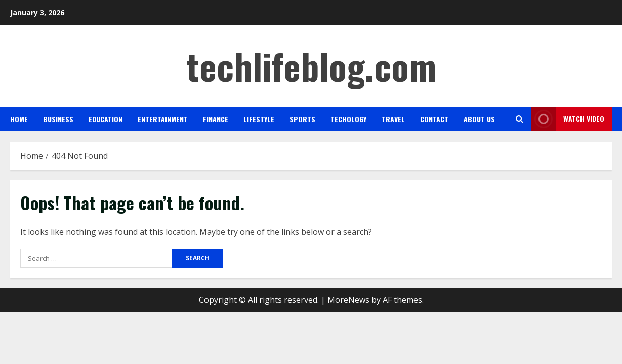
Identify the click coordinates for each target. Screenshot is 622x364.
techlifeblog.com (311, 65)
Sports (302, 119)
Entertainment (163, 119)
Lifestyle (259, 119)
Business (58, 119)
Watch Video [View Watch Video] (568, 119)
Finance (216, 119)
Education (106, 119)
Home (19, 119)
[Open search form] (520, 119)
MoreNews (348, 300)
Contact (434, 119)
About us (479, 119)
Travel (393, 119)
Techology (348, 119)
